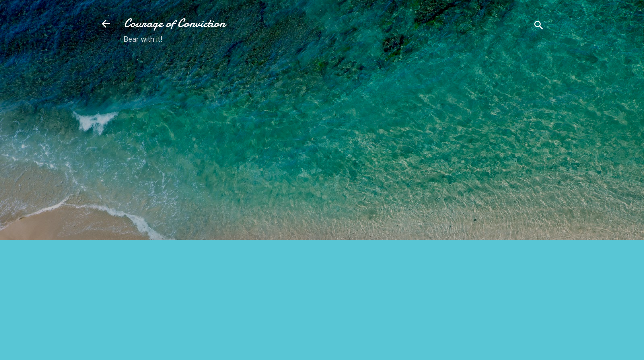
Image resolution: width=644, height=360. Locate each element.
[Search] (539, 27)
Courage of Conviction (174, 24)
